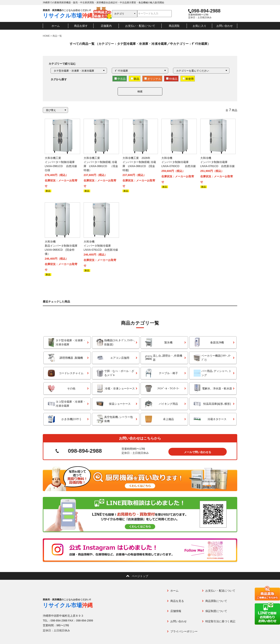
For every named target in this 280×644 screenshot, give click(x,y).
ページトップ (140, 575)
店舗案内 (106, 26)
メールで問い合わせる (198, 451)
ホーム (56, 26)
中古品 (120, 79)
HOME (46, 36)
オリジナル (153, 79)
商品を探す (81, 26)
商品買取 (174, 26)
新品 (135, 79)
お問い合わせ (225, 26)
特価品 (172, 79)
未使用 (188, 79)
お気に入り (199, 26)
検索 (140, 91)
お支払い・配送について (140, 26)
